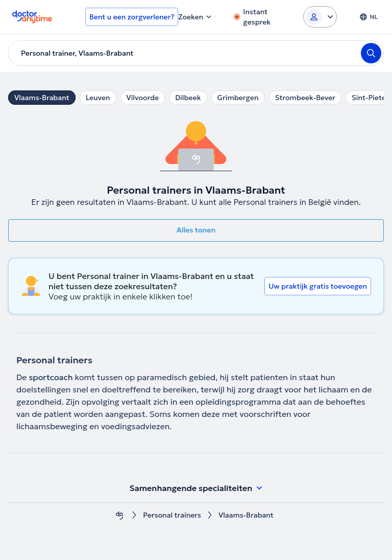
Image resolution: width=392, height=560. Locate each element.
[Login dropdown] (320, 17)
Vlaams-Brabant (42, 98)
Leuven (98, 98)
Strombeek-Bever (305, 98)
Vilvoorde (143, 98)
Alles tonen (196, 230)
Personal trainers (172, 515)
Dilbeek (188, 98)
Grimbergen (238, 98)
